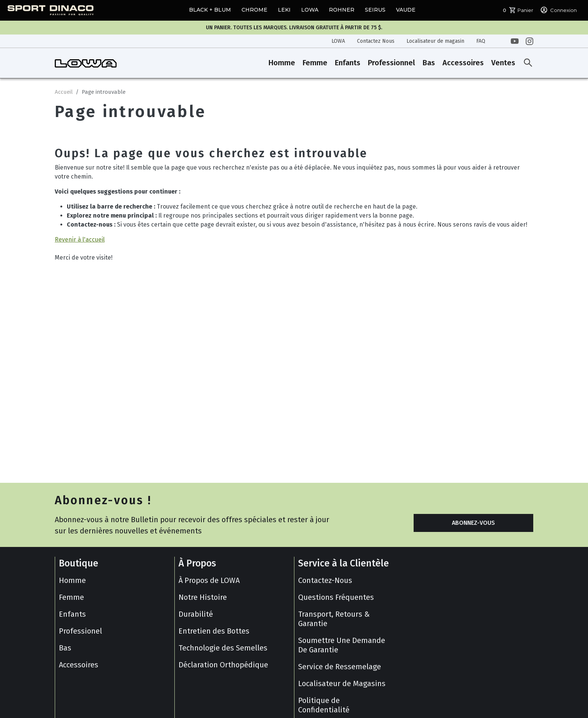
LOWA (310, 10)
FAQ (481, 41)
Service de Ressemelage (340, 667)
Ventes (503, 63)
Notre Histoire (203, 597)
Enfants (348, 63)
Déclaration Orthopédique (223, 665)
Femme (315, 63)
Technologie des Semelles (223, 648)
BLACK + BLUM (210, 10)
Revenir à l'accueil (80, 240)
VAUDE (406, 10)
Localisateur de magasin (435, 41)
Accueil (64, 92)
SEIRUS (375, 10)
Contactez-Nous (325, 580)
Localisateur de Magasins (342, 683)
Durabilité (196, 614)
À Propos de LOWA (209, 580)
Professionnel (391, 63)
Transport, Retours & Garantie (334, 619)
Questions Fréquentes (336, 597)
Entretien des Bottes (214, 631)
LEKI (284, 10)
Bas (429, 63)
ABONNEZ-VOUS (473, 523)
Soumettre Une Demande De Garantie (342, 645)
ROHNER (342, 10)
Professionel (80, 631)
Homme (282, 63)
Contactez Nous (376, 41)
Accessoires (463, 63)
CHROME (254, 10)
